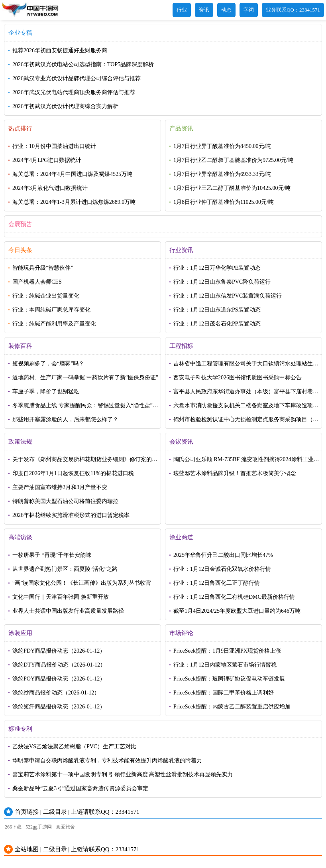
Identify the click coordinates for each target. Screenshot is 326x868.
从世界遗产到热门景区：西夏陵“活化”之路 (65, 569)
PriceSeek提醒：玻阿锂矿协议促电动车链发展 (229, 679)
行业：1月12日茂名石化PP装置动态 (217, 324)
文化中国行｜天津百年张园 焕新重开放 (61, 597)
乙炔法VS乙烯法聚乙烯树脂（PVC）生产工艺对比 (74, 747)
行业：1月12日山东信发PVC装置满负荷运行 (228, 296)
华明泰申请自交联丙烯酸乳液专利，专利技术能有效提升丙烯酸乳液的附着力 (107, 760)
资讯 (204, 10)
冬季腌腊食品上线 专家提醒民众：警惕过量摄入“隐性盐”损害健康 (85, 407)
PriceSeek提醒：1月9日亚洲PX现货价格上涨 (227, 651)
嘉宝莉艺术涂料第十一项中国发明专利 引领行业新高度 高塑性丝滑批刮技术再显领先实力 (123, 774)
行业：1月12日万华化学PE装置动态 (217, 268)
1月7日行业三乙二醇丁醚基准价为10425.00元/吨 (232, 188)
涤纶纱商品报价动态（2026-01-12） (56, 693)
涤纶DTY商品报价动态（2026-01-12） (59, 665)
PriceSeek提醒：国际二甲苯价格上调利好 (224, 693)
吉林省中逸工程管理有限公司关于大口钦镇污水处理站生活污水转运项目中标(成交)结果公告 (246, 366)
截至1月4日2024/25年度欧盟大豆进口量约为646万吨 (237, 611)
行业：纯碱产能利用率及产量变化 (54, 324)
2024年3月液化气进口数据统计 (50, 188)
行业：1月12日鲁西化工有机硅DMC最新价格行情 (234, 597)
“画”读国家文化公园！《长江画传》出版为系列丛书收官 (82, 583)
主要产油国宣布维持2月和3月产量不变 (60, 487)
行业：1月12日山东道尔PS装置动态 (217, 310)
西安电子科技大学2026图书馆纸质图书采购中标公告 (238, 378)
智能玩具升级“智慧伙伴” (43, 268)
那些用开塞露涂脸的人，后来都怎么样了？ (65, 419)
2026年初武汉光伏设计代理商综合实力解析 (65, 106)
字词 (249, 10)
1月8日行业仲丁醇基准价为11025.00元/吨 (224, 202)
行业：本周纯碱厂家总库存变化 (51, 310)
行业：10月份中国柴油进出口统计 (54, 146)
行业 (182, 10)
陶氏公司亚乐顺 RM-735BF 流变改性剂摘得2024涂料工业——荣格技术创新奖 (244, 461)
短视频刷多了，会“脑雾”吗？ (48, 364)
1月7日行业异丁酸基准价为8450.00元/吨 (222, 146)
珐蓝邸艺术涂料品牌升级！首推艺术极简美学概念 (235, 473)
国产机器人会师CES (37, 282)
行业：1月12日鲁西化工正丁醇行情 (217, 583)
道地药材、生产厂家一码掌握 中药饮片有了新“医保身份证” (85, 378)
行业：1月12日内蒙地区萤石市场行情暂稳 (225, 665)
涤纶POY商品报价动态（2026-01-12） (59, 679)
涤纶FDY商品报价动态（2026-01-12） (59, 651)
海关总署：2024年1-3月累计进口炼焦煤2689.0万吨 (74, 202)
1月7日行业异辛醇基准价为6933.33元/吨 (222, 174)
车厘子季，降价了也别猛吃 (46, 392)
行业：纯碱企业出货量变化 (46, 296)
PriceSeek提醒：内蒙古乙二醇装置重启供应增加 (232, 707)
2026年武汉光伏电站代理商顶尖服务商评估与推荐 (74, 92)
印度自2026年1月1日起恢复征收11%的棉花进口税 (73, 473)
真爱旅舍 (65, 827)
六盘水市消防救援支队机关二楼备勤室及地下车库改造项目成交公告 (246, 407)
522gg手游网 (39, 827)
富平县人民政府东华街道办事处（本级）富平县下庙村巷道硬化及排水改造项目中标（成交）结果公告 (246, 394)
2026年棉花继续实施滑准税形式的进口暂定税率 (71, 515)
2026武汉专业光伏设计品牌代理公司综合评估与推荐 (77, 78)
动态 (226, 10)
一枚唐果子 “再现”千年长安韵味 (52, 555)
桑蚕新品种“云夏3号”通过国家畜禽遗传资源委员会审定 (80, 788)
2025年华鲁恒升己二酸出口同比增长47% (223, 555)
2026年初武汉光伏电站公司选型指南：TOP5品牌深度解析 (83, 64)
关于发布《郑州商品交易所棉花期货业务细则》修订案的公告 (85, 461)
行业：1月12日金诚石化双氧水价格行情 (222, 569)
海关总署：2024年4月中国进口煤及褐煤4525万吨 (72, 174)
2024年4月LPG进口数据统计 (47, 160)
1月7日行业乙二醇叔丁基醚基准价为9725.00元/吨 (233, 160)
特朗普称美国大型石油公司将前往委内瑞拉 (65, 501)
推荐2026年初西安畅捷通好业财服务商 (60, 50)
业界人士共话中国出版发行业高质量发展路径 (68, 611)
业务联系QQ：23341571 (293, 10)
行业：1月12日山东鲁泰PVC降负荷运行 (222, 282)
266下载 (13, 827)
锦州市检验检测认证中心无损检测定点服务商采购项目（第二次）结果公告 (246, 421)
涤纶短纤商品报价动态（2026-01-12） (59, 707)
